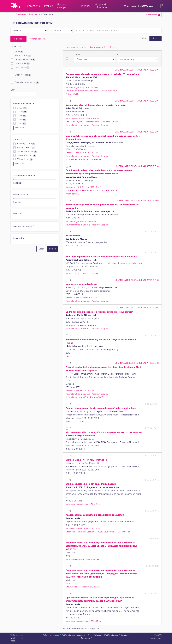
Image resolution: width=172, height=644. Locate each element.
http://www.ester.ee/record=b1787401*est (83, 118)
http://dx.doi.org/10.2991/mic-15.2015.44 (82, 273)
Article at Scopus (109, 91)
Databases (21, 14)
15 (70, 480)
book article (22, 64)
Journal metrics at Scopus (78, 125)
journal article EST (125, 70)
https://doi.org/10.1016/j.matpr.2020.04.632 (83, 87)
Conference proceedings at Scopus (83, 91)
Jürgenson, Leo (27, 156)
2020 (22, 112)
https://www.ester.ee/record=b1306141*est (83, 504)
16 (70, 511)
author (18, 140)
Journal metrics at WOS (77, 159)
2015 (22, 124)
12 (70, 404)
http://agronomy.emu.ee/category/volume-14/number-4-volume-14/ (93, 122)
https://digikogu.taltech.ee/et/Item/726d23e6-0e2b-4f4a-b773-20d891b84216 (98, 532)
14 (70, 456)
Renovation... (71, 356)
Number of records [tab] (75, 47)
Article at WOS (72, 94)
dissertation (22, 67)
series (18, 214)
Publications (35, 14)
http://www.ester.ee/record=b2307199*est (83, 587)
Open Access (23, 75)
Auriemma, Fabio (27, 152)
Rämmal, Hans (26, 148)
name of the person (24, 226)
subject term (21, 195)
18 (70, 566)
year (13, 90)
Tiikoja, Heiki (25, 159)
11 (70, 363)
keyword (19, 238)
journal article (23, 56)
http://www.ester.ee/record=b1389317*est (83, 559)
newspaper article (25, 60)
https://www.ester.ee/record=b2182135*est (83, 528)
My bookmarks (152, 15)
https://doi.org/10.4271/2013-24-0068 (81, 221)
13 (70, 428)
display (77, 54)
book (19, 52)
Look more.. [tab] (98, 47)
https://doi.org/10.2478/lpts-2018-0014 (81, 298)
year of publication (24, 104)
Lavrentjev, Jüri (26, 144)
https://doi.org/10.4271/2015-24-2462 (81, 325)
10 (71, 336)
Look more (20, 128)
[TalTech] (15, 6)
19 (70, 594)
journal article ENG (148, 70)
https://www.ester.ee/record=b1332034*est (83, 621)
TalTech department (24, 176)
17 (70, 539)
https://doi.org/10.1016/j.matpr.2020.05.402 (83, 187)
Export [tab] (113, 47)
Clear (145, 38)
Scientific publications (27, 83)
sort (119, 54)
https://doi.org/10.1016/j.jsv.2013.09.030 (82, 153)
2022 (22, 108)
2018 (22, 116)
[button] (162, 6)
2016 (22, 120)
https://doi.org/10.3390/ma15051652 (80, 391)
